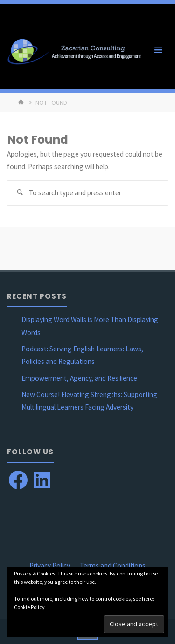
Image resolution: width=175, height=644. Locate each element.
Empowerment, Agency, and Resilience (79, 378)
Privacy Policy (50, 565)
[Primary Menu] (158, 50)
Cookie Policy (29, 607)
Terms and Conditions (113, 565)
